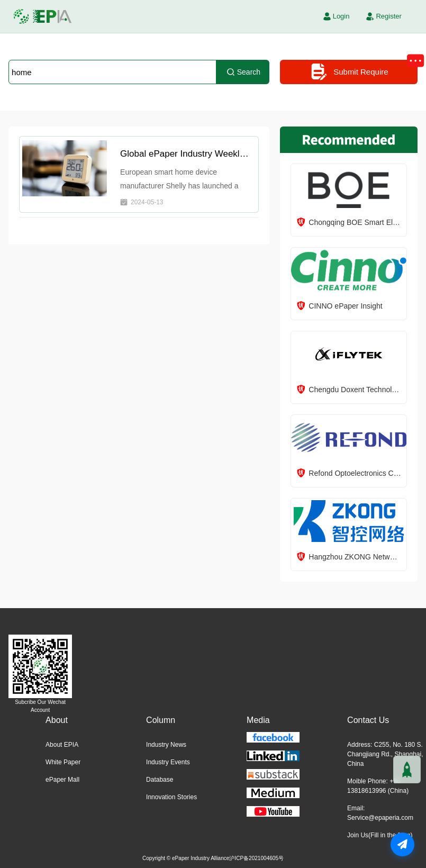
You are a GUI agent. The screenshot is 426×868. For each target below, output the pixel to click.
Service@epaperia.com (380, 818)
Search (243, 72)
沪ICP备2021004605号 (256, 858)
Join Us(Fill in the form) (380, 835)
